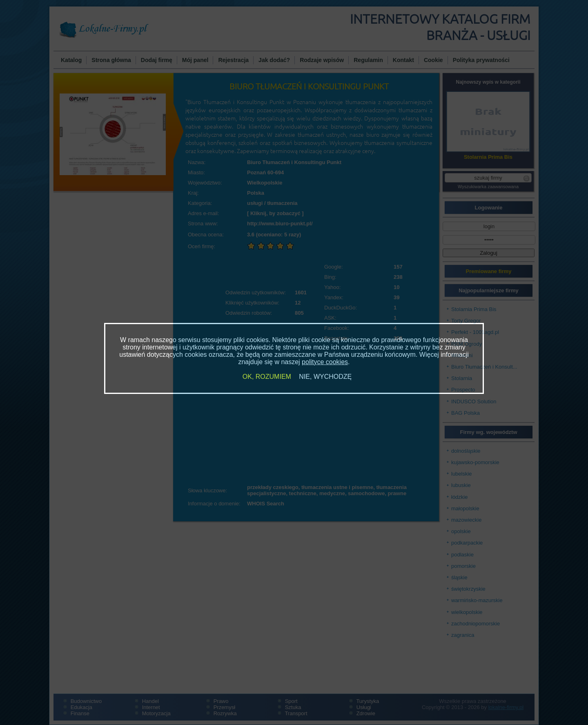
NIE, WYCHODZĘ (325, 377)
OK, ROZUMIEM (267, 377)
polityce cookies (325, 362)
